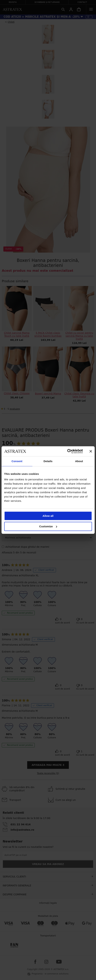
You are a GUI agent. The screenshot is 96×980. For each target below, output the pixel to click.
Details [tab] (48, 461)
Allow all (48, 516)
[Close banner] (91, 451)
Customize (48, 526)
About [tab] (79, 461)
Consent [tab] (17, 461)
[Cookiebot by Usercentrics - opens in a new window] (67, 451)
